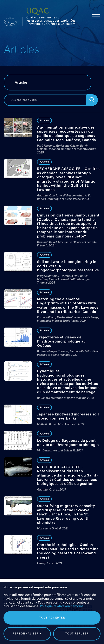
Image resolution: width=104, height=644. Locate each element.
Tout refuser (77, 550)
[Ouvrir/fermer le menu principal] (96, 17)
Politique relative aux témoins (62, 522)
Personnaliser (27, 550)
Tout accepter (52, 534)
